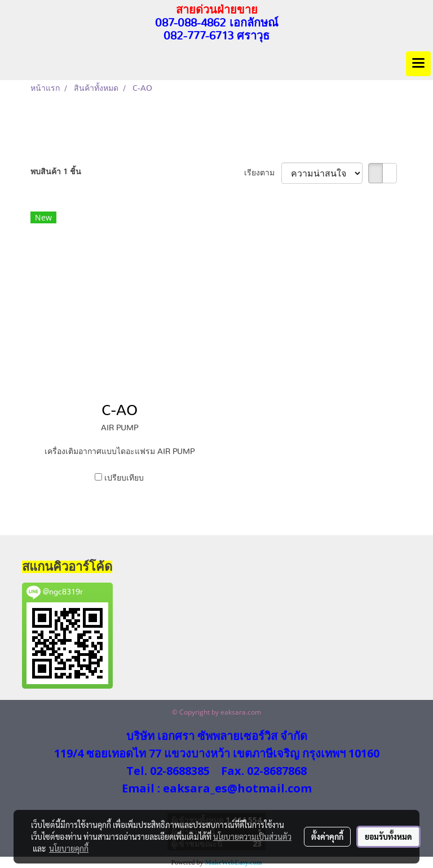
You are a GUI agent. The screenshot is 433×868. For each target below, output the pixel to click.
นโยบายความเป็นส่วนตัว (252, 836)
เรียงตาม (263, 173)
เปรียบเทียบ (124, 478)
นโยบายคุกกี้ (69, 848)
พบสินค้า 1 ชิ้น (56, 172)
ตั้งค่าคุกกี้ (327, 836)
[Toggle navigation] (418, 64)
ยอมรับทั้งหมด (388, 836)
